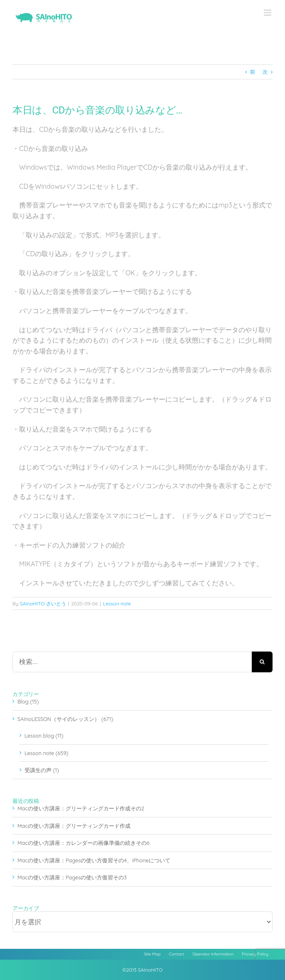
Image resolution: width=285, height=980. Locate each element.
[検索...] (132, 662)
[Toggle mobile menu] (268, 13)
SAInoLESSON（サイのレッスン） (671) (65, 719)
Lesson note (117, 604)
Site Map (152, 954)
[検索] (262, 662)
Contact (177, 954)
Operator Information (213, 954)
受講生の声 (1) (42, 770)
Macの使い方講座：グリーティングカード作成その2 (81, 808)
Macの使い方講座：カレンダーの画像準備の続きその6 (84, 843)
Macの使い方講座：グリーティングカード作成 (74, 826)
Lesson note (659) (46, 753)
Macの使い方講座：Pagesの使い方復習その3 (72, 877)
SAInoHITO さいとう (43, 604)
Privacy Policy (255, 954)
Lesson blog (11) (44, 736)
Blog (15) (28, 701)
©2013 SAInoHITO (143, 970)
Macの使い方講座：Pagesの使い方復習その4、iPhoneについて (94, 860)
